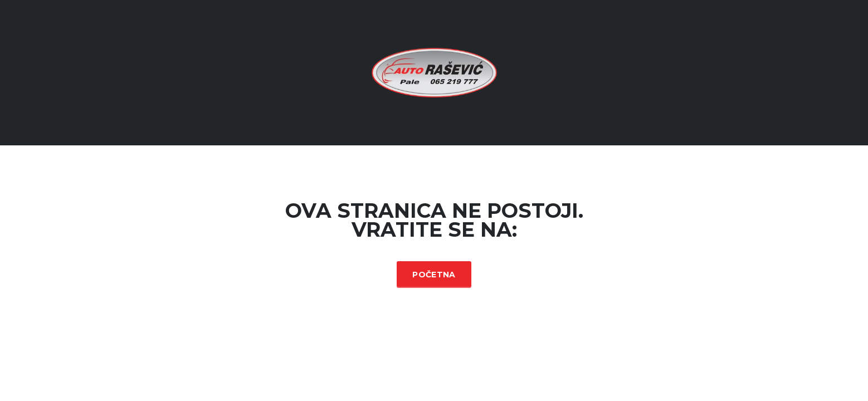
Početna (434, 275)
